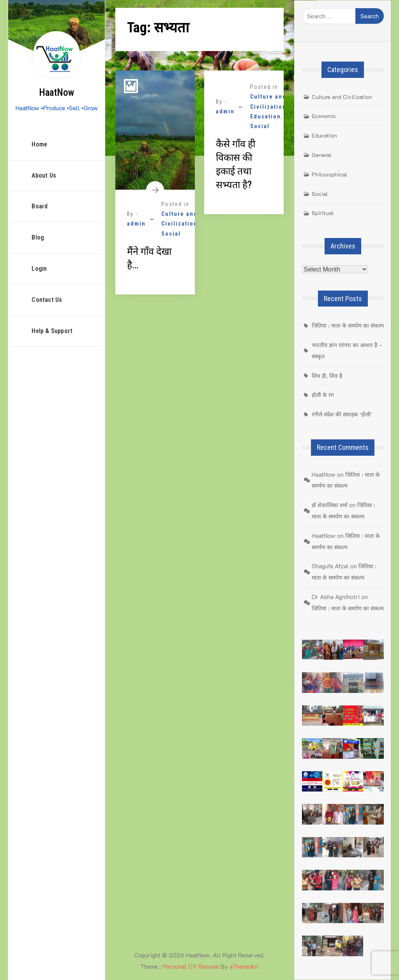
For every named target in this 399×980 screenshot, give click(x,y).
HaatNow (56, 93)
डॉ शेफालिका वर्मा (330, 505)
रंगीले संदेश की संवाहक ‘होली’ (342, 414)
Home (39, 144)
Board (40, 206)
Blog (38, 237)
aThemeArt (244, 966)
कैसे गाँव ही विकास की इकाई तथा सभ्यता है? (236, 164)
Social (171, 234)
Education (266, 116)
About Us (44, 175)
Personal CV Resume (191, 966)
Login (39, 269)
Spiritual (323, 213)
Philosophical (330, 174)
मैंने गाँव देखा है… (149, 258)
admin (136, 224)
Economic (324, 116)
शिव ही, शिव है (327, 376)
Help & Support (52, 331)
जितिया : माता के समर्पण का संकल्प (348, 325)
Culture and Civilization (342, 97)
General (322, 155)
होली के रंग (323, 395)
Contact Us (47, 300)
